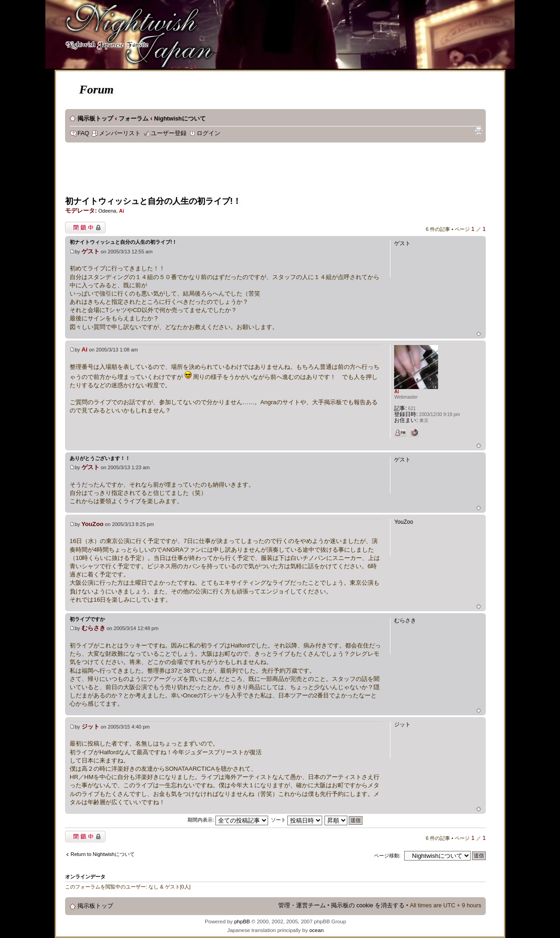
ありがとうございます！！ (100, 458)
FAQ (83, 133)
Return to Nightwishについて (103, 854)
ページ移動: (387, 856)
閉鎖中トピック (85, 228)
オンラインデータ (85, 877)
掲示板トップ (95, 119)
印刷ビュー (478, 131)
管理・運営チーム (302, 905)
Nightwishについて (180, 119)
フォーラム (134, 119)
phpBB (242, 922)
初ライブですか (87, 619)
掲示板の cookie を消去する (368, 905)
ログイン (209, 133)
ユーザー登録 (169, 133)
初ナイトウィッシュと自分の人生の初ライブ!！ (153, 201)
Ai (122, 211)
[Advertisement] (232, 172)
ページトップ (479, 334)
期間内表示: (228, 820)
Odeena (107, 211)
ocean (316, 930)
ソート (296, 820)
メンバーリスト (120, 133)
